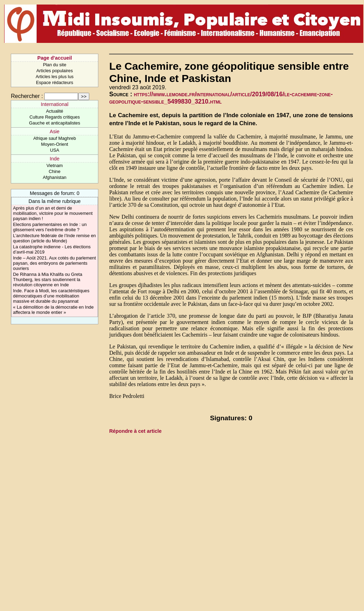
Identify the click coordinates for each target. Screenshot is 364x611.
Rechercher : (27, 96)
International (55, 104)
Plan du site (55, 65)
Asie (55, 131)
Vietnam (55, 165)
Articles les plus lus (55, 77)
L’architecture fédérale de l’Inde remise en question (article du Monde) (54, 238)
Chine (55, 171)
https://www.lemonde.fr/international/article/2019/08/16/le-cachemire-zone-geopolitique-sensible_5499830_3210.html (221, 98)
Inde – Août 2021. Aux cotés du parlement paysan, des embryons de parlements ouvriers (54, 263)
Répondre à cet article (135, 431)
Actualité (55, 111)
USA (54, 150)
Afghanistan (55, 177)
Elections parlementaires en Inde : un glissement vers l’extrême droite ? (50, 227)
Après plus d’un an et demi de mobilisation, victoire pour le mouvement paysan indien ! (53, 213)
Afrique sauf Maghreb (54, 138)
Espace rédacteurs (55, 82)
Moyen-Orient (55, 144)
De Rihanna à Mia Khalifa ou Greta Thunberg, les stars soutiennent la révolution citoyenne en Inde (47, 280)
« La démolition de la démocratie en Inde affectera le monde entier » (53, 310)
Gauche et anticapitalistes (55, 123)
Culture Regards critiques (54, 117)
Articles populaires (55, 71)
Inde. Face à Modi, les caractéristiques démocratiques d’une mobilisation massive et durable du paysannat (51, 296)
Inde (55, 159)
